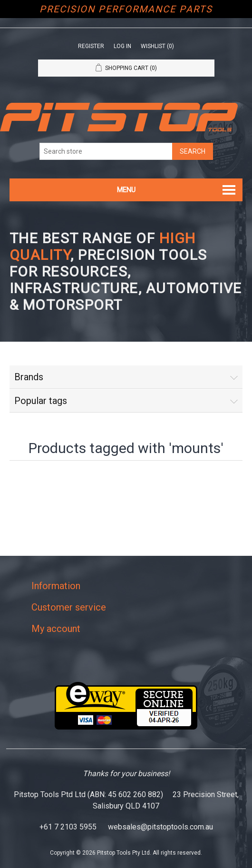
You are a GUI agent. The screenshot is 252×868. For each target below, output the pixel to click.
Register (91, 46)
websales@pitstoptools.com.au (160, 827)
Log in (122, 46)
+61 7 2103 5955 (68, 827)
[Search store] (106, 151)
